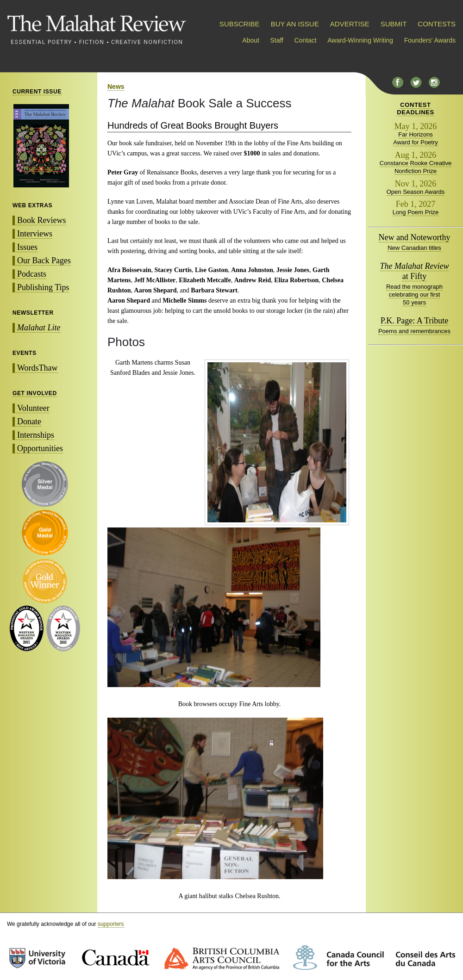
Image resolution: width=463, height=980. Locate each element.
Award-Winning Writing (360, 40)
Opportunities (40, 448)
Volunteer (33, 408)
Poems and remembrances (414, 331)
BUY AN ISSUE (295, 24)
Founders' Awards (430, 40)
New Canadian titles (414, 248)
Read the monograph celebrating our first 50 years (414, 295)
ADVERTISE (350, 24)
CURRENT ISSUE (37, 92)
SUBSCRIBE (240, 24)
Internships (36, 435)
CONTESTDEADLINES (416, 109)
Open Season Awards (416, 192)
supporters (111, 924)
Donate (29, 422)
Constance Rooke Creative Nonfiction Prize (416, 167)
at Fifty (415, 271)
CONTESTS (437, 24)
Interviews (35, 234)
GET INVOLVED (35, 393)
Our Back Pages (44, 261)
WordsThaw (38, 368)
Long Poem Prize (416, 212)
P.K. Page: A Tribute (415, 321)
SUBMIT (394, 24)
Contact (306, 40)
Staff (277, 40)
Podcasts (32, 274)
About (251, 40)
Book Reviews (42, 220)
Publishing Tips (43, 287)
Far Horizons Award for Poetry (416, 138)
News (116, 87)
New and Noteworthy (415, 237)
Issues (27, 247)
